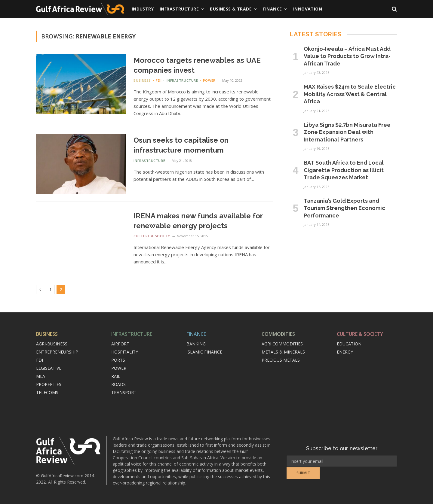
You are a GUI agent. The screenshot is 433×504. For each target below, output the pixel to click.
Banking (196, 344)
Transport (124, 392)
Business (142, 80)
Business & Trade (231, 9)
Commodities (278, 334)
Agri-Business (52, 344)
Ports (118, 360)
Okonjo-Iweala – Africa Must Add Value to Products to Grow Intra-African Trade (347, 56)
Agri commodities (282, 344)
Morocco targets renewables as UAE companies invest (197, 65)
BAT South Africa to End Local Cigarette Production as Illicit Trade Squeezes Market (344, 170)
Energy (345, 352)
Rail (116, 376)
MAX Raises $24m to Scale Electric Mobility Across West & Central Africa (350, 94)
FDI (159, 80)
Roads (118, 384)
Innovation (308, 9)
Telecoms (47, 392)
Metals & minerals (283, 352)
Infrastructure (179, 9)
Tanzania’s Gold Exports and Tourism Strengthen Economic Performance (344, 208)
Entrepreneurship (57, 352)
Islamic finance (204, 352)
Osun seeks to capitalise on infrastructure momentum (181, 145)
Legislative (49, 368)
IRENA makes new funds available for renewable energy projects (198, 221)
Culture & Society (152, 236)
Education (349, 344)
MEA (41, 376)
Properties (49, 384)
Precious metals (281, 360)
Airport (120, 344)
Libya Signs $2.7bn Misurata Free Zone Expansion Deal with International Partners (347, 132)
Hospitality (125, 352)
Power (209, 80)
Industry (143, 9)
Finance (273, 9)
